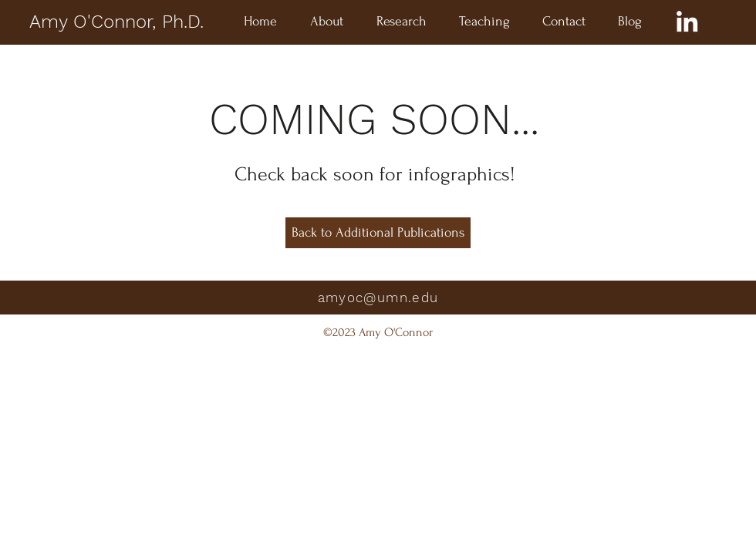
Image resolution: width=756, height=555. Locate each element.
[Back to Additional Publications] (378, 233)
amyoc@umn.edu (378, 298)
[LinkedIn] (687, 21)
